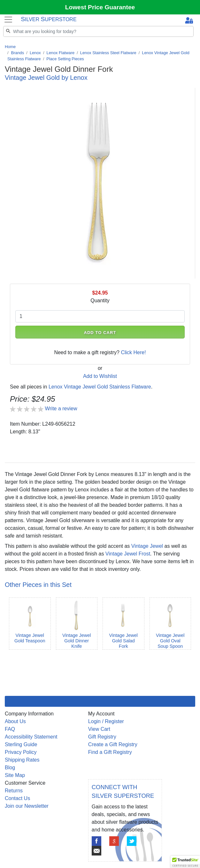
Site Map (15, 775)
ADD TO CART (100, 333)
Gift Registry (102, 737)
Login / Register (106, 721)
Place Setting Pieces (65, 59)
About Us (15, 721)
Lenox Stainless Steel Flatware (108, 53)
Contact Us (17, 798)
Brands (18, 53)
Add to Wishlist (100, 376)
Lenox (35, 53)
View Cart (99, 729)
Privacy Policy (21, 752)
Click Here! (133, 352)
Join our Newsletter (27, 806)
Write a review (61, 409)
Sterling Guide (21, 744)
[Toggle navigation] (8, 19)
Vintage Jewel (147, 546)
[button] (185, 862)
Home (10, 47)
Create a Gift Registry (113, 744)
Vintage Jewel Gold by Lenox (46, 78)
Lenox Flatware (61, 53)
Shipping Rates (22, 760)
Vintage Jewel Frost (128, 554)
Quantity (100, 300)
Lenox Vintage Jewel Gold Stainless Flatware (100, 387)
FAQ (10, 729)
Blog (10, 768)
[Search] (98, 31)
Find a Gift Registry (110, 752)
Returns (14, 791)
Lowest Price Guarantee (100, 7)
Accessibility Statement (31, 737)
